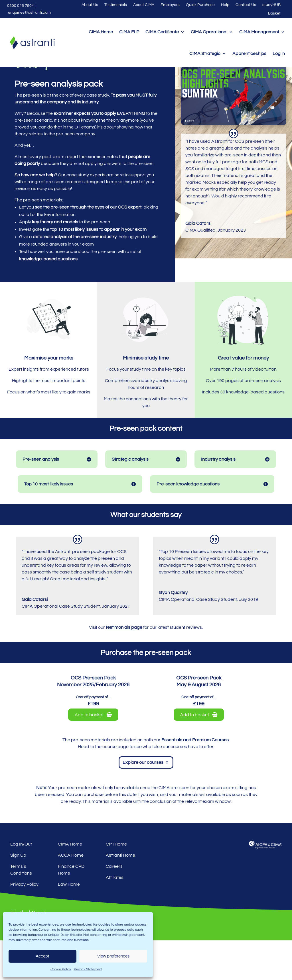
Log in (279, 54)
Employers (170, 5)
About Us (90, 5)
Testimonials (116, 5)
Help (225, 5)
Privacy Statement (88, 969)
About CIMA (144, 5)
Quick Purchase (200, 5)
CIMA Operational (209, 32)
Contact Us (246, 5)
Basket (274, 13)
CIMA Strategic (205, 54)
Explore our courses (143, 802)
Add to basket (93, 754)
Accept (42, 956)
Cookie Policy (61, 969)
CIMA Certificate (162, 32)
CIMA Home (101, 32)
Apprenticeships (249, 54)
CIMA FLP (129, 32)
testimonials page (124, 667)
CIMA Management (259, 32)
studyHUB (271, 5)
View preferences (113, 956)
